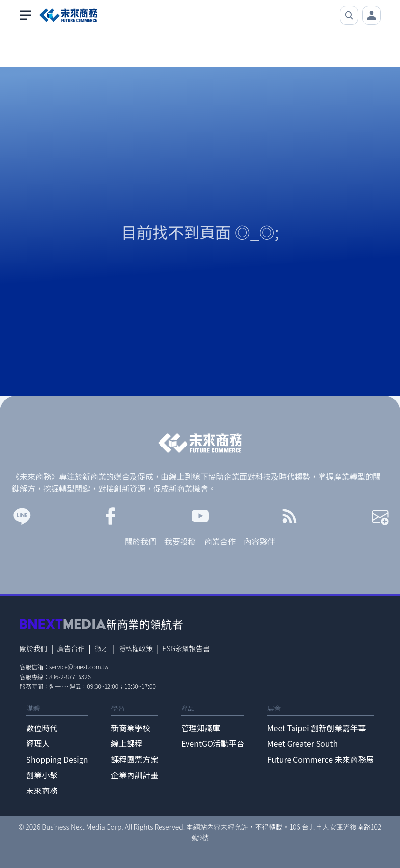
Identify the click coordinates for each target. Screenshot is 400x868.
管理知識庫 (201, 728)
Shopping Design (57, 759)
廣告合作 (71, 648)
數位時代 (42, 728)
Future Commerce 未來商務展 (321, 759)
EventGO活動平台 (213, 743)
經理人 (38, 743)
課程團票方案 (134, 759)
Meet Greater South (303, 743)
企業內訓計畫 (134, 775)
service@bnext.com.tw (79, 667)
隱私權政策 (135, 648)
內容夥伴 (260, 541)
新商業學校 (131, 728)
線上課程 (127, 743)
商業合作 (220, 541)
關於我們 (140, 541)
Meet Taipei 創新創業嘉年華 (317, 728)
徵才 (102, 648)
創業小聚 (42, 775)
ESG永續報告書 (186, 648)
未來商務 (42, 790)
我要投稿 (180, 541)
